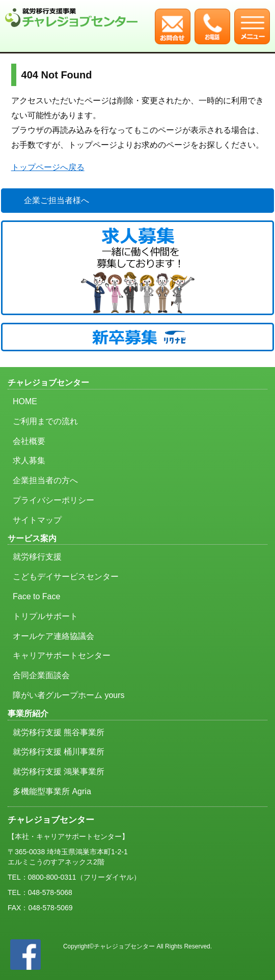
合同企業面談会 (41, 675)
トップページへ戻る (48, 167)
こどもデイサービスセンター (66, 577)
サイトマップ (37, 520)
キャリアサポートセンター (62, 655)
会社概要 (29, 441)
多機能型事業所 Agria (52, 791)
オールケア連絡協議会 (53, 636)
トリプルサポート (45, 616)
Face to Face (36, 596)
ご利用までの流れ (45, 421)
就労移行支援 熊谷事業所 (59, 732)
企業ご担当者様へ (57, 200)
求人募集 (29, 460)
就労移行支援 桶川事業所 (59, 752)
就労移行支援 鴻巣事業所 (59, 772)
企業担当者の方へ (45, 480)
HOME (25, 401)
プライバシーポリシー (53, 500)
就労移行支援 (37, 557)
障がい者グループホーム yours (69, 695)
